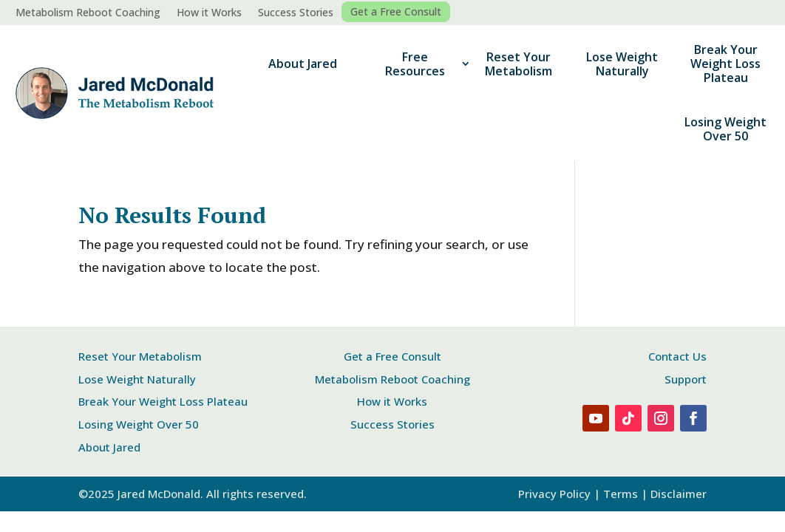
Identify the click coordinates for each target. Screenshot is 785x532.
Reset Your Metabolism (519, 64)
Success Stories (296, 13)
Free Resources (415, 64)
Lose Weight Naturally (622, 64)
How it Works (209, 13)
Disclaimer (679, 494)
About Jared (303, 64)
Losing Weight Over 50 (725, 129)
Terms (621, 494)
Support (686, 379)
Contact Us (677, 356)
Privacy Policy (554, 494)
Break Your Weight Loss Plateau (725, 64)
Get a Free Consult (396, 12)
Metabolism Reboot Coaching (88, 13)
